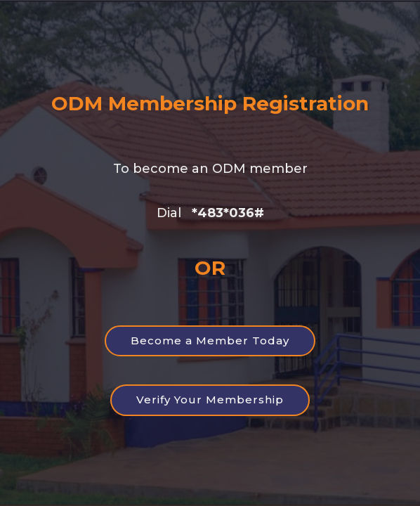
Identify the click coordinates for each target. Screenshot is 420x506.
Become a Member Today (210, 340)
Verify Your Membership (210, 400)
